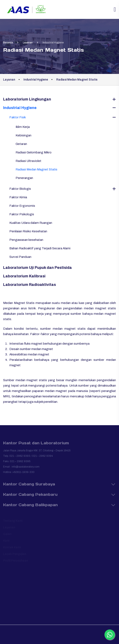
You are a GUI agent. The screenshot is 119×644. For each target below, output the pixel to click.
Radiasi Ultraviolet (28, 161)
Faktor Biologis (20, 189)
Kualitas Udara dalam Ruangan (31, 223)
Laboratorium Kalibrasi (24, 276)
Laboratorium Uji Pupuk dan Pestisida (37, 268)
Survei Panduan (20, 257)
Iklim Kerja (23, 127)
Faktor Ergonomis (22, 206)
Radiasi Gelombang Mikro (34, 152)
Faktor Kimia (18, 197)
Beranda (8, 43)
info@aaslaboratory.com (26, 468)
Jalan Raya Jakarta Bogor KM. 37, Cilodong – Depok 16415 (37, 452)
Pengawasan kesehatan (26, 240)
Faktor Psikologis (22, 214)
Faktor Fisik (18, 117)
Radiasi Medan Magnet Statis (36, 169)
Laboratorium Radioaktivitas (29, 285)
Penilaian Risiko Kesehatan (28, 231)
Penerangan (24, 178)
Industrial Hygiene (20, 108)
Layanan (28, 43)
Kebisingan (23, 135)
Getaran (21, 144)
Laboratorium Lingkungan (27, 99)
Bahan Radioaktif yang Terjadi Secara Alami (40, 248)
